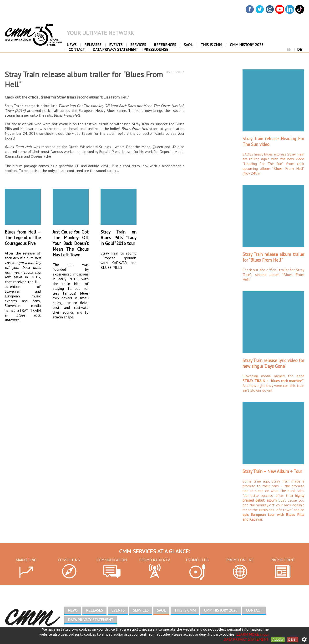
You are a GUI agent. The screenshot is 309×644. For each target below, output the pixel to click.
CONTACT (77, 49)
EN (289, 49)
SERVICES (138, 45)
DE (299, 49)
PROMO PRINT (283, 560)
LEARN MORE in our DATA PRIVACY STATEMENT (246, 637)
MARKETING (26, 560)
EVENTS (116, 45)
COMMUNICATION (112, 560)
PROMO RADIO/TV (154, 560)
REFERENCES (165, 45)
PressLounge (155, 49)
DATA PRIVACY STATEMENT (115, 49)
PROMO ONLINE (240, 560)
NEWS (72, 45)
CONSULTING (69, 560)
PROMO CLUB (197, 560)
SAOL (188, 45)
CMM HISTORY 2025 (247, 45)
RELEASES (93, 45)
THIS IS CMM (211, 45)
